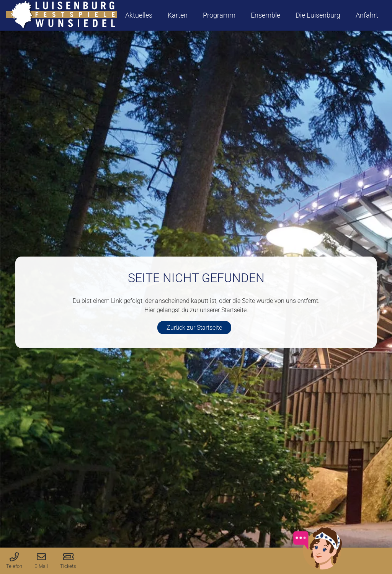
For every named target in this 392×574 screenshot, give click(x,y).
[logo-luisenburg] (62, 15)
